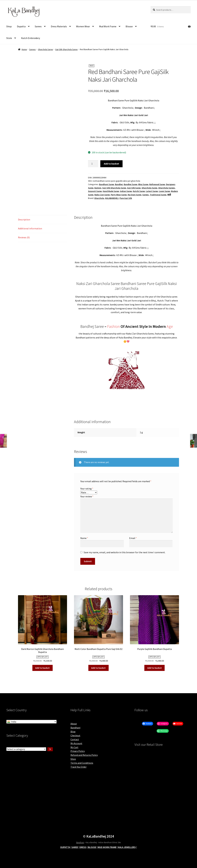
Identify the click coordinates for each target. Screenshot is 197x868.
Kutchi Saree (139, 191)
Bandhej (119, 184)
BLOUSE (92, 847)
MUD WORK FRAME (107, 847)
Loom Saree (164, 191)
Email (133, 538)
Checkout (75, 735)
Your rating (87, 489)
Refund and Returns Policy (84, 755)
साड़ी (169, 195)
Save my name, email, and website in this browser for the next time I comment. (125, 552)
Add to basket (111, 164)
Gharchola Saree (45, 49)
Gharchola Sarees (167, 188)
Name (84, 538)
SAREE (75, 847)
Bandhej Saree (131, 184)
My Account (76, 743)
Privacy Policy (78, 751)
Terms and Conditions (82, 763)
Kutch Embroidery (31, 38)
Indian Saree (126, 191)
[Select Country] (31, 722)
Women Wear (83, 26)
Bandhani (75, 728)
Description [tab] (24, 219)
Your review (87, 496)
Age (170, 326)
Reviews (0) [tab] (24, 237)
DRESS (83, 847)
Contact (75, 739)
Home (24, 49)
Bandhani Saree (107, 184)
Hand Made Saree (111, 191)
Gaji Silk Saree (134, 188)
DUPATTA (65, 847)
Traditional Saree (158, 195)
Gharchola (99, 198)
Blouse (129, 26)
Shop (9, 26)
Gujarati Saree (95, 191)
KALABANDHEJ (112, 198)
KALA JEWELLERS (127, 847)
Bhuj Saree (143, 184)
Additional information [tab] (30, 228)
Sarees (38, 26)
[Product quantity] (93, 164)
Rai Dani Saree (135, 195)
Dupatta (21, 26)
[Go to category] (50, 749)
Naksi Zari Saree (102, 195)
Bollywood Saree (157, 184)
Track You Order (79, 767)
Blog (73, 732)
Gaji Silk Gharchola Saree (66, 49)
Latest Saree (152, 191)
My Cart (74, 747)
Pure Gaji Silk (126, 198)
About (74, 724)
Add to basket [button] (42, 668)
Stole (9, 38)
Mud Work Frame (108, 26)
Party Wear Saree (119, 195)
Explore (98, 188)
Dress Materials (59, 26)
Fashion (113, 326)
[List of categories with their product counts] (26, 749)
